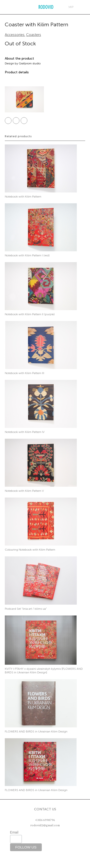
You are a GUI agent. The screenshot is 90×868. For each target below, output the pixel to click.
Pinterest (24, 121)
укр (71, 7)
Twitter (16, 121)
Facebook (8, 121)
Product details (17, 72)
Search (16, 7)
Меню (6, 7)
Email (14, 832)
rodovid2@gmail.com (45, 825)
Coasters (34, 35)
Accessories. (15, 35)
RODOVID (46, 7)
